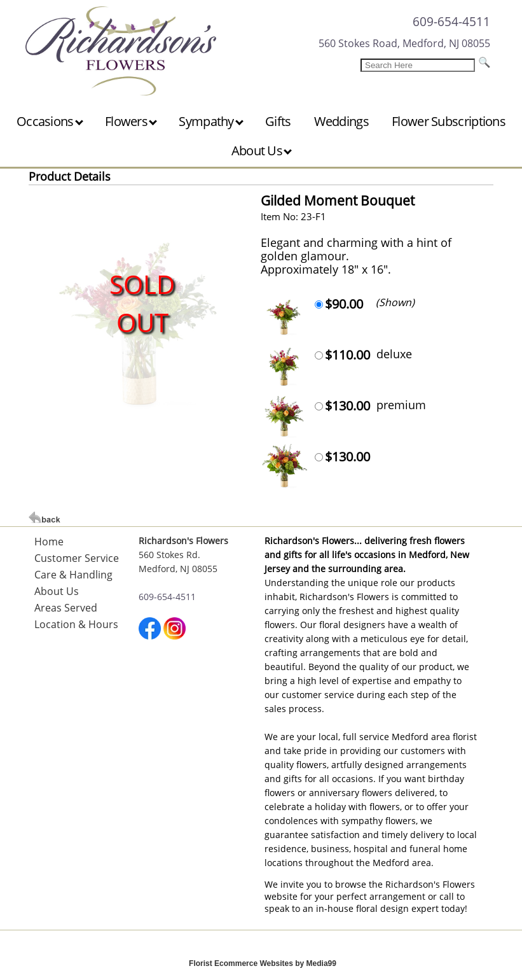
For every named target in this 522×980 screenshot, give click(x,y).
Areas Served (66, 608)
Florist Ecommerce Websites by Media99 (263, 963)
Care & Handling (73, 575)
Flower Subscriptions (449, 121)
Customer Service (77, 558)
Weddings (341, 121)
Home (49, 542)
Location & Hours (76, 624)
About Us (262, 150)
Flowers (131, 121)
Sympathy (211, 121)
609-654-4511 (451, 21)
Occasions (50, 121)
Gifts (278, 121)
